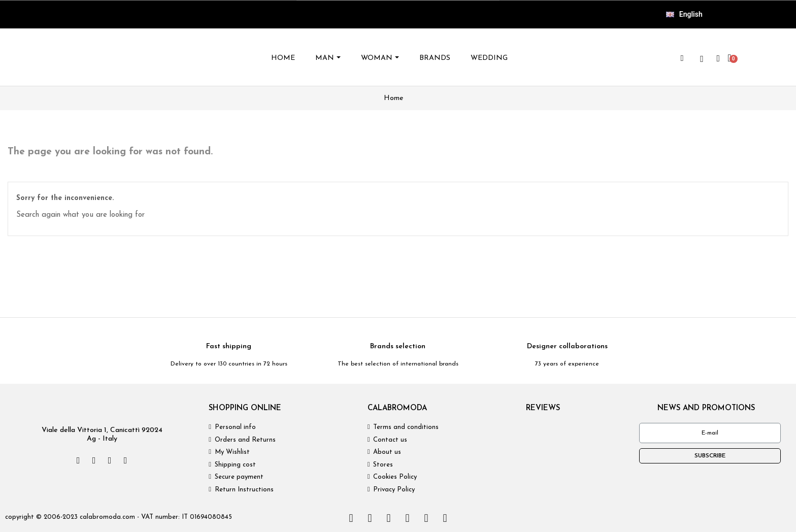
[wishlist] (702, 59)
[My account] (719, 58)
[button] (682, 58)
